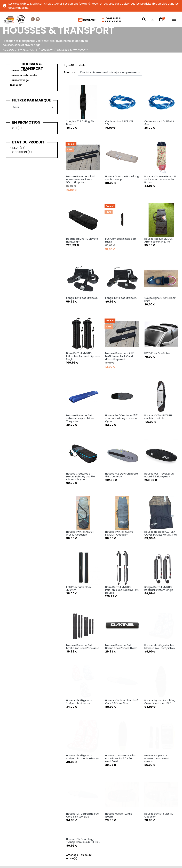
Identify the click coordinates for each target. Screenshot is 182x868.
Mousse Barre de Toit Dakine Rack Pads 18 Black (121, 647)
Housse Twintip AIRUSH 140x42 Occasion (80, 533)
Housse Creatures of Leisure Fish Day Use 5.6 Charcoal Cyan (81, 477)
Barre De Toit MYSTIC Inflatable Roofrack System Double (122, 590)
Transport (16, 85)
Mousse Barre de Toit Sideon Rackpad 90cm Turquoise (80, 418)
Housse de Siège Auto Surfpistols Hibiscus (80, 676)
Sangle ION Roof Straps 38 (82, 298)
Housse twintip (19, 70)
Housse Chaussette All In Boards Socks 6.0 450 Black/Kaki (120, 715)
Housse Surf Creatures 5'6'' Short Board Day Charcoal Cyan (122, 418)
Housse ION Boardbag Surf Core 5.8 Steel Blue (83, 746)
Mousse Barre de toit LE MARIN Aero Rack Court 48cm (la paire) (119, 356)
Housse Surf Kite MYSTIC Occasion (159, 746)
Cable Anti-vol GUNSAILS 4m (159, 123)
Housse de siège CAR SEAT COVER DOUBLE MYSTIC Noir (161, 533)
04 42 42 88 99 (113, 21)
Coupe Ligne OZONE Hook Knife (160, 299)
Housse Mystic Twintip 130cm (119, 746)
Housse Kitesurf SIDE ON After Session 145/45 (159, 240)
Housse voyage (19, 80)
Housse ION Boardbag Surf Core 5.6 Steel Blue (122, 676)
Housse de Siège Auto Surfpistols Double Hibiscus (83, 714)
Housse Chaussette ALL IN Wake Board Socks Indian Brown (160, 179)
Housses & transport (32, 66)
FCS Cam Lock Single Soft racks (121, 240)
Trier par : (70, 72)
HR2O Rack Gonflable (157, 353)
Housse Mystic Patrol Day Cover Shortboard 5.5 (160, 680)
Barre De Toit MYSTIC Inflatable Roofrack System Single (83, 356)
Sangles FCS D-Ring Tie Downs (80, 123)
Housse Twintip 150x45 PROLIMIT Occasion (119, 533)
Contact (87, 20)
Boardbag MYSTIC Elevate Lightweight (82, 240)
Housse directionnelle (23, 75)
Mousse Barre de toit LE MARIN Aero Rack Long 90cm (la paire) (80, 179)
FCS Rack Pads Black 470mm (79, 588)
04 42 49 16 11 (113, 18)
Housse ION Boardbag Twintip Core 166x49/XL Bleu (83, 780)
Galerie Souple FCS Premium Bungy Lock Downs (157, 715)
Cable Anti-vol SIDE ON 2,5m (119, 123)
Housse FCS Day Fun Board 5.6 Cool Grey (122, 475)
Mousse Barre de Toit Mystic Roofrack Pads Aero (83, 647)
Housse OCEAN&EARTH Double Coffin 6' (158, 417)
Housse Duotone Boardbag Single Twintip (122, 178)
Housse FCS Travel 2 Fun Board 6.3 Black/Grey (159, 475)
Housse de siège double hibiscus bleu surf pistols (160, 621)
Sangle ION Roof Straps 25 (121, 298)
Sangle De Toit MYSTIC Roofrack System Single (159, 588)
